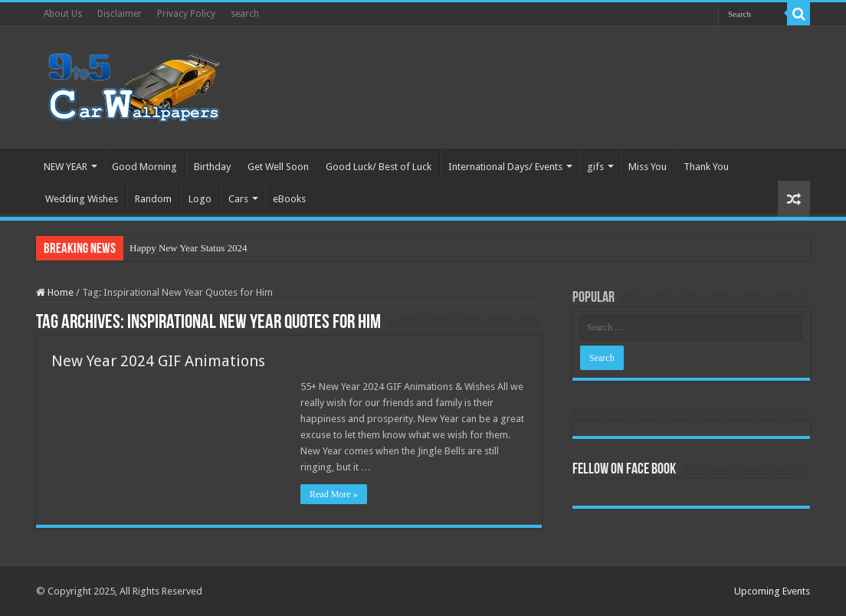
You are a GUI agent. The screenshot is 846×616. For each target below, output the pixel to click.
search (245, 14)
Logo (200, 199)
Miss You (648, 167)
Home (55, 292)
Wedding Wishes (82, 199)
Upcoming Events (772, 591)
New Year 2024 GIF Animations (158, 361)
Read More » (334, 494)
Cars (238, 199)
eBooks (289, 199)
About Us (63, 14)
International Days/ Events (505, 167)
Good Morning (144, 167)
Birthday (212, 167)
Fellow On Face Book (624, 470)
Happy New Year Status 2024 (188, 248)
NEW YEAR (66, 167)
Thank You (706, 167)
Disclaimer (120, 14)
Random (153, 199)
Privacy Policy (186, 14)
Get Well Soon (278, 167)
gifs (595, 167)
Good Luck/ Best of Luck (379, 167)
